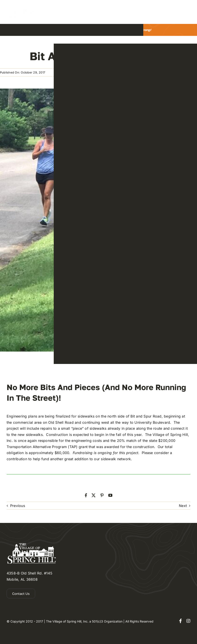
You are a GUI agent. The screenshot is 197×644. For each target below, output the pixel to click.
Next (183, 506)
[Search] (55, 12)
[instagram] (188, 621)
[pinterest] (102, 495)
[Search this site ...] (73, 12)
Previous (18, 506)
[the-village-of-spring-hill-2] (23, 6)
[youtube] (110, 495)
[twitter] (94, 495)
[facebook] (86, 495)
